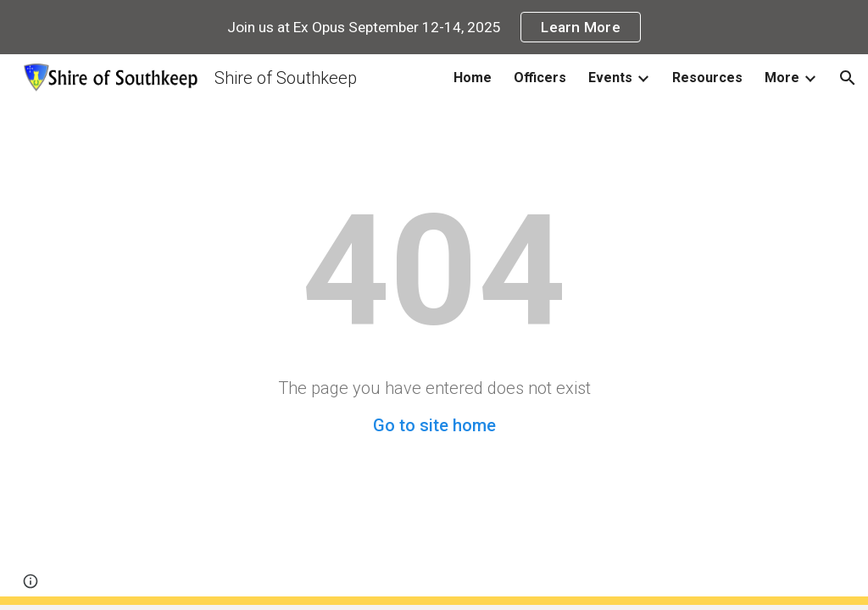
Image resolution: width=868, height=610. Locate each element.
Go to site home (434, 425)
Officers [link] (540, 78)
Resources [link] (707, 78)
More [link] (782, 78)
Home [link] (473, 78)
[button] (848, 78)
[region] (434, 27)
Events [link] (610, 78)
